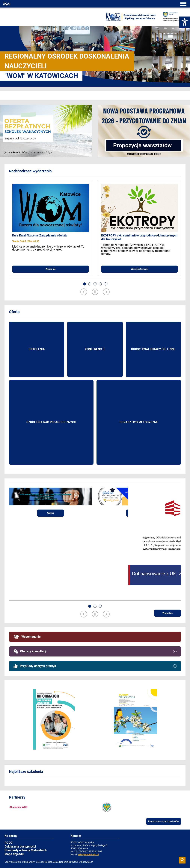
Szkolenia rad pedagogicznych (51, 422)
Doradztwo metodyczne (139, 422)
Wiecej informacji (140, 269)
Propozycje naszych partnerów (164, 821)
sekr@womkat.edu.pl (88, 854)
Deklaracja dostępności (20, 847)
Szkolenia (37, 349)
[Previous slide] (84, 292)
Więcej (50, 513)
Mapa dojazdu (14, 854)
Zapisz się (50, 269)
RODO (8, 843)
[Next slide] (106, 292)
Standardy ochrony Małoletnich (26, 850)
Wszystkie (168, 613)
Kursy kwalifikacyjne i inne (153, 349)
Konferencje (95, 349)
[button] (85, 284)
